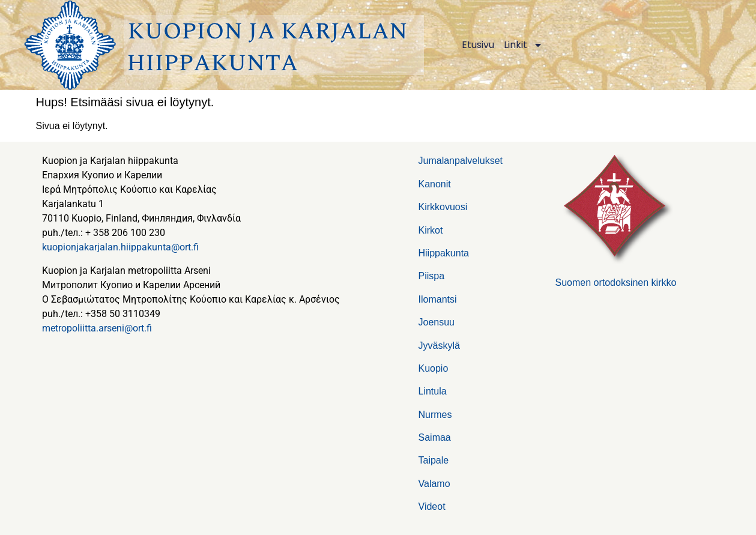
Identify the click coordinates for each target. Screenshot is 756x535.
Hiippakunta (444, 253)
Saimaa (435, 437)
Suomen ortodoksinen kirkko (616, 283)
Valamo (434, 484)
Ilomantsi (438, 299)
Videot (432, 506)
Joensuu (437, 322)
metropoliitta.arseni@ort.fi (97, 328)
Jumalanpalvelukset (461, 161)
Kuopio (434, 368)
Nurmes (435, 415)
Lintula (433, 391)
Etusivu (478, 45)
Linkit (523, 45)
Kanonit (435, 184)
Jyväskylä (439, 346)
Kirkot (431, 230)
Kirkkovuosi (443, 207)
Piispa (432, 276)
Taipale (434, 460)
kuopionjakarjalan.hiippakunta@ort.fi (120, 247)
